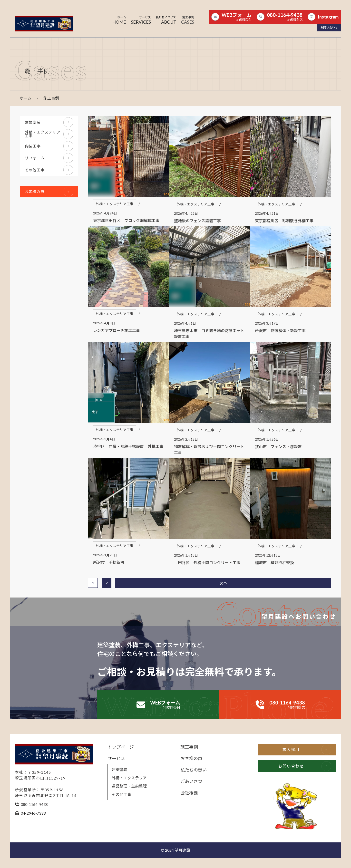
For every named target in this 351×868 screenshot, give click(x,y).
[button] (141, 21)
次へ (223, 583)
